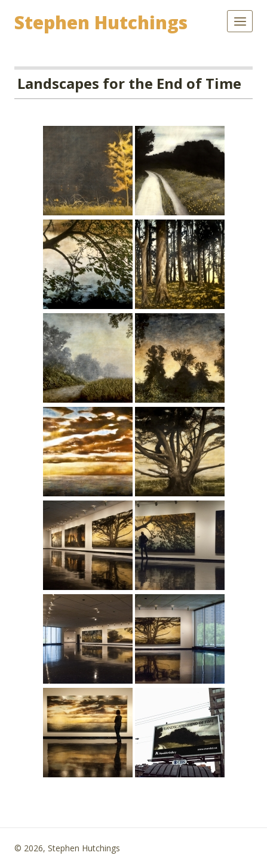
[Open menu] (240, 21)
